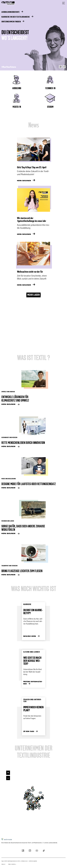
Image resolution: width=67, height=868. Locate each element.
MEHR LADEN (33, 295)
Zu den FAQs (29, 731)
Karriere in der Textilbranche (16, 17)
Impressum (3, 864)
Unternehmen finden (11, 22)
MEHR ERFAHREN (24, 181)
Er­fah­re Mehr (30, 636)
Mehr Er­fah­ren (8, 404)
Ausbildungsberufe (11, 12)
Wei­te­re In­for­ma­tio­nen (33, 683)
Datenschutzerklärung (12, 864)
